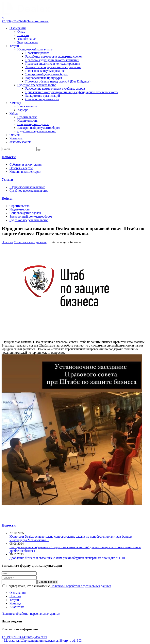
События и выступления (26, 164)
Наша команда (27, 106)
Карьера (23, 110)
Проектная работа (37, 53)
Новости (23, 35)
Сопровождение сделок (33, 124)
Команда (15, 103)
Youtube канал (27, 39)
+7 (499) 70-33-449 (14, 21)
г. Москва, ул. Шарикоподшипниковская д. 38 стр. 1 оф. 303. (42, 641)
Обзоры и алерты (21, 168)
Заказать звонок (38, 21)
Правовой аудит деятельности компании (52, 60)
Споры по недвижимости (42, 99)
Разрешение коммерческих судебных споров (55, 89)
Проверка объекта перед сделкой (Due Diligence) (58, 81)
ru (3, 18)
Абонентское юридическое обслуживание (53, 67)
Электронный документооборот (47, 74)
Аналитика (17, 607)
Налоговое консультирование (45, 71)
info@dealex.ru (37, 637)
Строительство (27, 117)
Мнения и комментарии (25, 172)
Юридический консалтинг (35, 49)
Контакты (16, 138)
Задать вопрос (48, 582)
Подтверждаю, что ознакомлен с (59, 586)
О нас (21, 32)
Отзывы (15, 135)
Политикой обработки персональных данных (81, 586)
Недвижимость (27, 121)
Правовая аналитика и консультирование (53, 64)
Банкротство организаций (43, 96)
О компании (18, 28)
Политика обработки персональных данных (31, 614)
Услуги (14, 46)
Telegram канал (28, 42)
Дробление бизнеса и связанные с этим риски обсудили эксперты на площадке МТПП (67, 558)
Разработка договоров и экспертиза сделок (54, 56)
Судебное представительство (37, 85)
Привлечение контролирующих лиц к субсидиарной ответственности (72, 92)
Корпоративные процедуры (44, 78)
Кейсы (14, 113)
